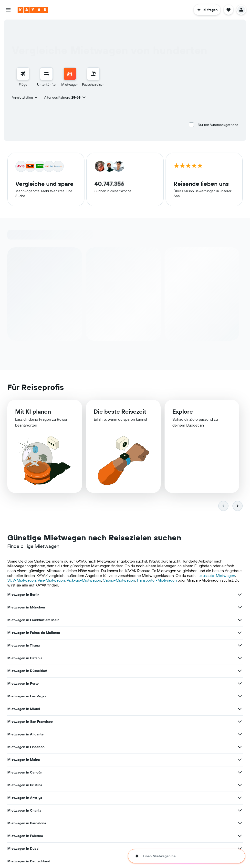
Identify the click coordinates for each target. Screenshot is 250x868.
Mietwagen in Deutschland (29, 683)
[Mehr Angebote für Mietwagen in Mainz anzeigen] (158, 645)
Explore (183, 411)
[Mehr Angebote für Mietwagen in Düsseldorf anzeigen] (76, 620)
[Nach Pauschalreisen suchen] (93, 74)
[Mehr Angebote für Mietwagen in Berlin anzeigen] (76, 595)
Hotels (75, 853)
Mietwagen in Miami (24, 633)
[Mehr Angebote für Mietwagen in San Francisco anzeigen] (158, 633)
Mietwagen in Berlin (23, 595)
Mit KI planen (33, 411)
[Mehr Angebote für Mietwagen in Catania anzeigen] (240, 607)
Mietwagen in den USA (108, 683)
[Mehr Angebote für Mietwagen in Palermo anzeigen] (158, 671)
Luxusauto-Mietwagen (216, 575)
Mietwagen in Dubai (187, 671)
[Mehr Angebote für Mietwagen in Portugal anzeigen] (158, 696)
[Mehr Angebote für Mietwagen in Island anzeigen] (240, 683)
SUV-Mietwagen (22, 580)
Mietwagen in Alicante (189, 633)
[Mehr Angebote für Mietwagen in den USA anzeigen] (158, 683)
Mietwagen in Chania (188, 658)
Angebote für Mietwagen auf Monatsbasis (166, 835)
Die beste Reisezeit (120, 411)
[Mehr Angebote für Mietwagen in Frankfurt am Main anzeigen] (240, 595)
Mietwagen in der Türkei (190, 696)
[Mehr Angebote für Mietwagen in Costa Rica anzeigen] (76, 696)
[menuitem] (23, 77)
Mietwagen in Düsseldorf (27, 620)
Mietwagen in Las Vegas (190, 620)
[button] (8, 10)
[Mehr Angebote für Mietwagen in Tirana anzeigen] (158, 607)
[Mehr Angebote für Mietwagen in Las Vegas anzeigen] (240, 620)
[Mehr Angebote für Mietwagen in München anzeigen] (158, 595)
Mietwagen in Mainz (105, 645)
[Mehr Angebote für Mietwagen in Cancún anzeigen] (240, 645)
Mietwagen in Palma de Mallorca (34, 607)
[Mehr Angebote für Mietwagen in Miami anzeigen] (76, 633)
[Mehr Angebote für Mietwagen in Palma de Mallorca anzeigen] (76, 607)
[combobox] (25, 97)
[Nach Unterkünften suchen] (46, 74)
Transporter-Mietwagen (157, 580)
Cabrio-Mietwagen (119, 580)
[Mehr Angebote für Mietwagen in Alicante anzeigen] (240, 633)
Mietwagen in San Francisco (112, 633)
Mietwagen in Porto (105, 620)
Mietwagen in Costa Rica (27, 696)
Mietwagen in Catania (188, 607)
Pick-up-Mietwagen (84, 580)
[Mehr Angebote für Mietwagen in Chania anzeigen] (240, 658)
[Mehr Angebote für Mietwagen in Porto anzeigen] (158, 620)
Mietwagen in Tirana (105, 607)
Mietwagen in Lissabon (26, 645)
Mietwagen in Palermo (107, 671)
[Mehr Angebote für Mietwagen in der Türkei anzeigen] (240, 696)
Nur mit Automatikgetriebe (218, 125)
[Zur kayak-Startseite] (33, 10)
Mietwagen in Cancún (188, 645)
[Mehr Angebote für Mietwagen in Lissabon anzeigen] (76, 645)
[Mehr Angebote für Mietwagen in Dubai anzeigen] (240, 671)
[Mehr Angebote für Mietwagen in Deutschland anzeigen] (76, 683)
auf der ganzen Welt (86, 840)
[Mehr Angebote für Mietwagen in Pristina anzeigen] (76, 658)
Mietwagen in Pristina (25, 658)
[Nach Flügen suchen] (23, 74)
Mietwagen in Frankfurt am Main (197, 595)
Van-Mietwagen (51, 580)
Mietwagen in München (108, 595)
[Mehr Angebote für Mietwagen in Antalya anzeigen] (158, 658)
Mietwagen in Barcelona (27, 671)
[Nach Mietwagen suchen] (70, 74)
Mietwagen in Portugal (107, 696)
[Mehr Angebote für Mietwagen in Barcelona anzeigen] (76, 671)
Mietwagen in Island (187, 683)
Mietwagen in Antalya (107, 658)
